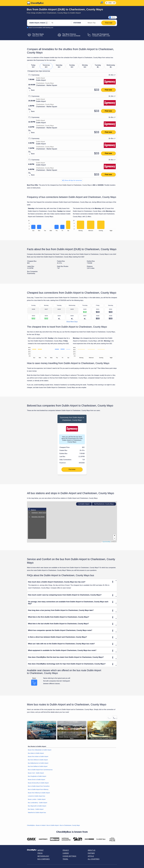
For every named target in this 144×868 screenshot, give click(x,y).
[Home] (35, 3)
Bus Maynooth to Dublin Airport (37, 806)
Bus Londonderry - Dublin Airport (38, 803)
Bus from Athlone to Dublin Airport (38, 760)
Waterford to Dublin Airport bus (37, 813)
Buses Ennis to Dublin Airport (36, 780)
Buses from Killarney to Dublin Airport (39, 793)
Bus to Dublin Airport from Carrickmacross (40, 770)
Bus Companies (44, 859)
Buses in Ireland (41, 825)
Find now (108, 90)
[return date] (93, 23)
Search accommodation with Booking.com (41, 28)
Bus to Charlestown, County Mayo (70, 825)
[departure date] (79, 23)
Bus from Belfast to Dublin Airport (38, 766)
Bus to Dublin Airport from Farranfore (39, 786)
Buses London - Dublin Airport (37, 799)
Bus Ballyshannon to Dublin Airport (38, 763)
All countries (94, 859)
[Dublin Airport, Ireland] (38, 23)
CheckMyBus (31, 825)
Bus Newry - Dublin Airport (36, 809)
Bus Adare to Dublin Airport (36, 753)
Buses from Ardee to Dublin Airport (38, 756)
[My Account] (101, 3)
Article (91, 856)
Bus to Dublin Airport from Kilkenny (38, 789)
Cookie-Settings (69, 856)
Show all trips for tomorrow (72, 180)
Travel (65, 859)
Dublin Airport (84, 504)
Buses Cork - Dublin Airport (36, 773)
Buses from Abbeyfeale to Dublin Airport (40, 750)
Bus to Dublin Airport (53, 825)
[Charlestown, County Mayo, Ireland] (61, 23)
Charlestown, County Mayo (104, 504)
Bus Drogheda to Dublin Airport (37, 776)
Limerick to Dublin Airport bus (37, 796)
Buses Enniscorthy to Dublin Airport (38, 783)
